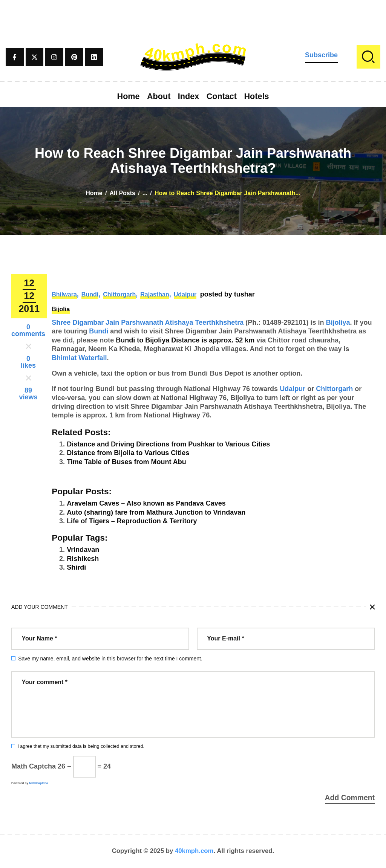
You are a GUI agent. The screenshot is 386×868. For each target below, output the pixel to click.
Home (94, 193)
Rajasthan (155, 294)
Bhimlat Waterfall (79, 358)
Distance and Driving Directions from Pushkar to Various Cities (168, 444)
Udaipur (185, 294)
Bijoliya (338, 322)
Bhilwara (64, 294)
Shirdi (76, 567)
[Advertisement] (193, 17)
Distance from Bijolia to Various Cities (128, 453)
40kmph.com (194, 851)
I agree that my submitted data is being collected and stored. (81, 746)
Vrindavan (83, 550)
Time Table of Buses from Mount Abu (126, 462)
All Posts (123, 193)
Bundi (90, 294)
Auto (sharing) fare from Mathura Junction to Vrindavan (156, 512)
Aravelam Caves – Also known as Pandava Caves (146, 503)
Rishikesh (83, 559)
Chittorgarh (119, 294)
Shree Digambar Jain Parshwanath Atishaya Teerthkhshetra (148, 322)
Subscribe (321, 55)
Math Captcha (34, 766)
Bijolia (61, 309)
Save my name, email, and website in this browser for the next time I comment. (110, 659)
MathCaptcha (38, 783)
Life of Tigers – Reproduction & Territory (132, 521)
